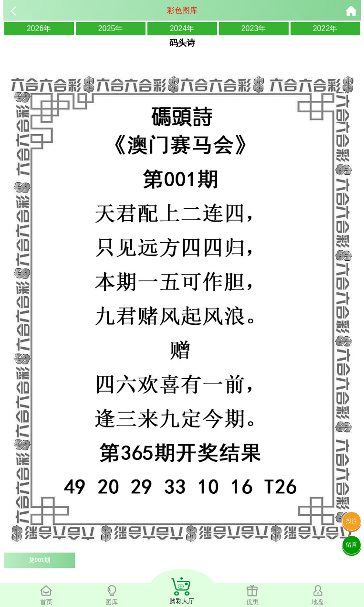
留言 (352, 545)
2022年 (325, 28)
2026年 (39, 28)
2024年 (182, 28)
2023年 (254, 28)
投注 (352, 521)
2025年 (111, 28)
